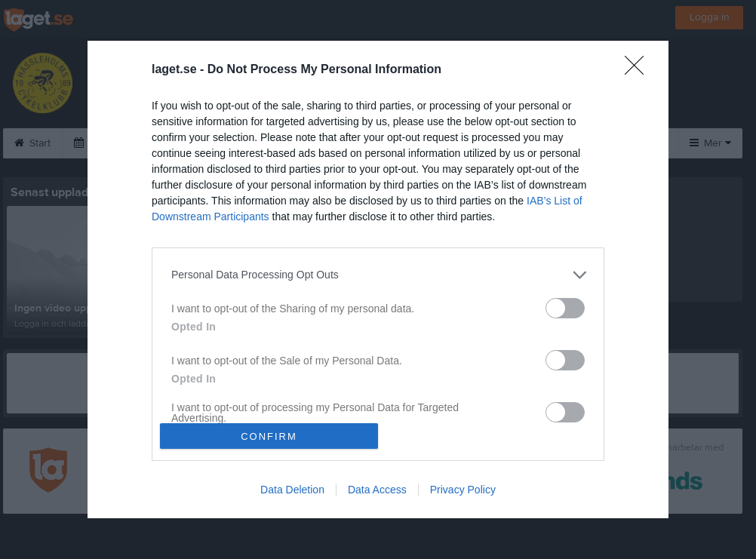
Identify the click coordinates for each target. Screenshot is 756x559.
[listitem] (378, 275)
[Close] (639, 70)
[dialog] (378, 279)
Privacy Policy (463, 490)
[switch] (565, 308)
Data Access (377, 490)
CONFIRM (269, 436)
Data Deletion (292, 490)
